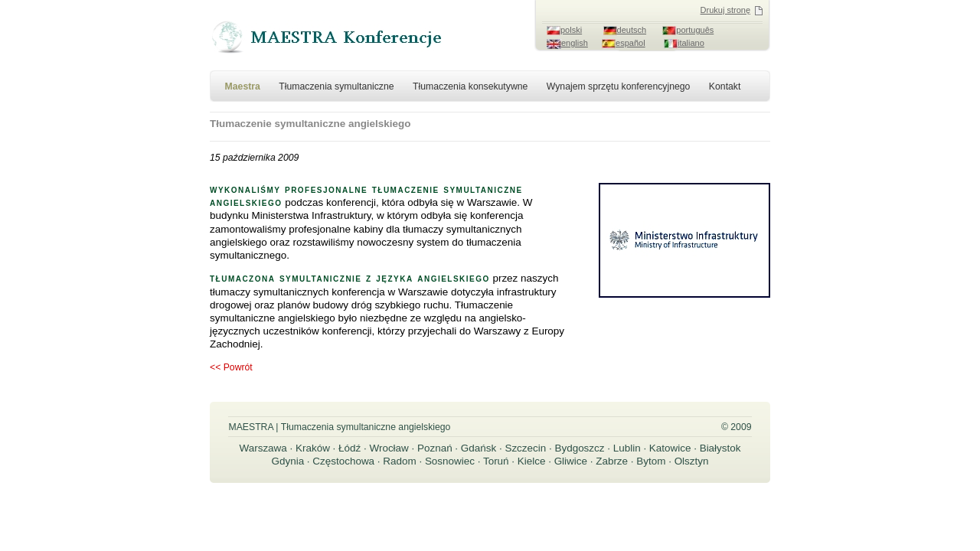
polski (571, 30)
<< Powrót (231, 367)
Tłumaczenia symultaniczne (336, 86)
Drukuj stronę (725, 10)
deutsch (632, 30)
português (695, 30)
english (575, 43)
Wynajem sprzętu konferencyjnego (619, 86)
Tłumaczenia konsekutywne (470, 86)
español (630, 43)
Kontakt (725, 86)
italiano (691, 43)
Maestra (243, 86)
